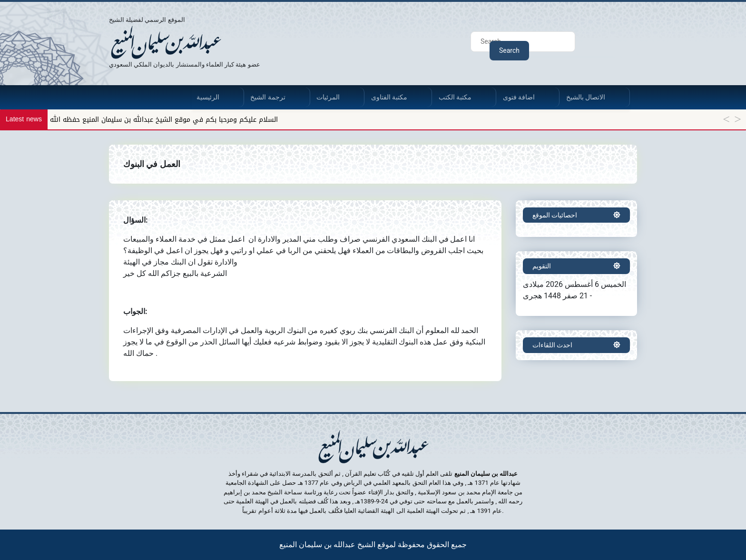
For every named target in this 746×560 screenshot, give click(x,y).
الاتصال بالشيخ (586, 97)
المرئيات (328, 97)
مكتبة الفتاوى (389, 97)
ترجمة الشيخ (268, 97)
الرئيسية (208, 97)
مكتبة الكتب (455, 97)
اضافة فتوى (519, 97)
